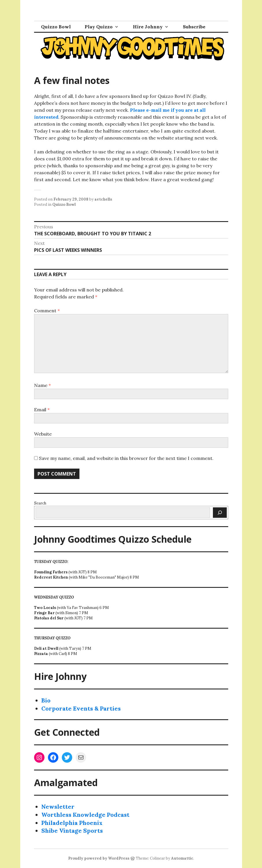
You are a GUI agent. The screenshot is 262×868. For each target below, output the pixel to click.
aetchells (103, 199)
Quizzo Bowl (56, 27)
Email (42, 410)
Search (40, 503)
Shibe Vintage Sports (72, 831)
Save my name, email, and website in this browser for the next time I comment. (126, 458)
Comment (47, 311)
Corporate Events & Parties (81, 708)
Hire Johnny (148, 27)
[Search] (220, 513)
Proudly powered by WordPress (99, 858)
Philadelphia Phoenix (72, 823)
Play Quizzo (99, 27)
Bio (46, 700)
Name (42, 385)
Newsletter (58, 806)
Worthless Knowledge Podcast (85, 815)
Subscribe (194, 27)
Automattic (182, 858)
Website (43, 434)
